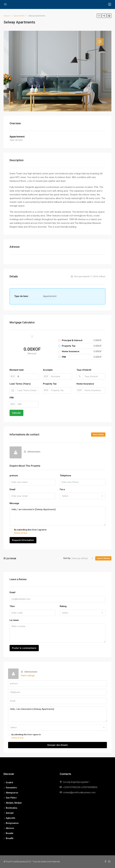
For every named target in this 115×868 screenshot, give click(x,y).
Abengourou (12, 793)
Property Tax (50, 384)
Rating (63, 606)
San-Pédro (11, 798)
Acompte (48, 370)
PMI (12, 398)
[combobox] (83, 496)
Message (14, 503)
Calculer (16, 413)
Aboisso (10, 828)
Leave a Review (103, 558)
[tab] (100, 42)
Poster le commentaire (24, 648)
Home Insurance (85, 384)
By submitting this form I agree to (57, 532)
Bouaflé (10, 838)
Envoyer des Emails (58, 745)
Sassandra (11, 788)
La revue (14, 620)
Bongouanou (12, 823)
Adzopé (10, 813)
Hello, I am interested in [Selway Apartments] (57, 516)
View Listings (98, 435)
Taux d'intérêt (84, 370)
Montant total (17, 370)
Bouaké (10, 833)
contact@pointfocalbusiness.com (79, 792)
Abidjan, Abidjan (14, 803)
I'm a (62, 489)
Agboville (10, 818)
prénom (14, 476)
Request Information (23, 540)
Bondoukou (12, 808)
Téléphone (65, 476)
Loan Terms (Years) (20, 384)
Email (12, 489)
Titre (12, 606)
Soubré (9, 782)
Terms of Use (21, 533)
